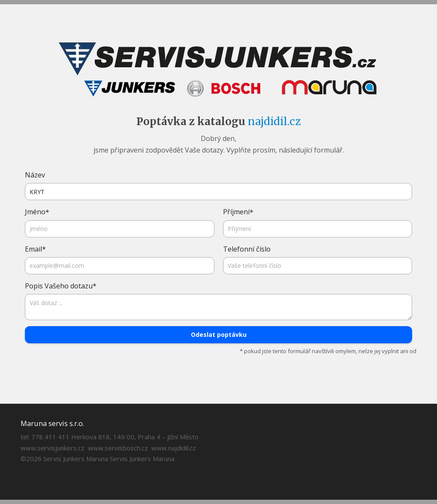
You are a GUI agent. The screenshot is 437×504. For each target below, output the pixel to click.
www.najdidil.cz (174, 448)
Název (35, 175)
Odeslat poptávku (219, 334)
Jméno (37, 212)
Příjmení (238, 212)
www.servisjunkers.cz (53, 448)
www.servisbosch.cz (118, 448)
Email (35, 249)
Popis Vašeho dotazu (61, 286)
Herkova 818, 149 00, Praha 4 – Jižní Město (135, 437)
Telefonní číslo (247, 249)
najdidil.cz (274, 121)
